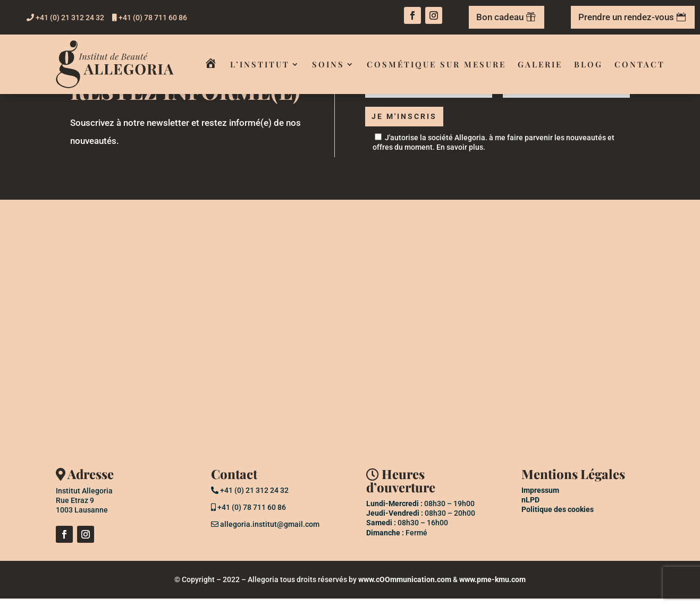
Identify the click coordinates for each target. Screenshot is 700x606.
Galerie (540, 64)
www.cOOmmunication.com (405, 587)
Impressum (540, 498)
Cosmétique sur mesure (436, 64)
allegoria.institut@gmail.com (265, 532)
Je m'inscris (408, 121)
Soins (328, 64)
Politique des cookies (558, 517)
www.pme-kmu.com (492, 587)
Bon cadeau (500, 17)
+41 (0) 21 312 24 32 (65, 18)
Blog (588, 64)
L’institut (260, 64)
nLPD (530, 507)
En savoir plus (460, 155)
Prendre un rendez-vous (626, 17)
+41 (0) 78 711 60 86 (150, 18)
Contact (640, 64)
